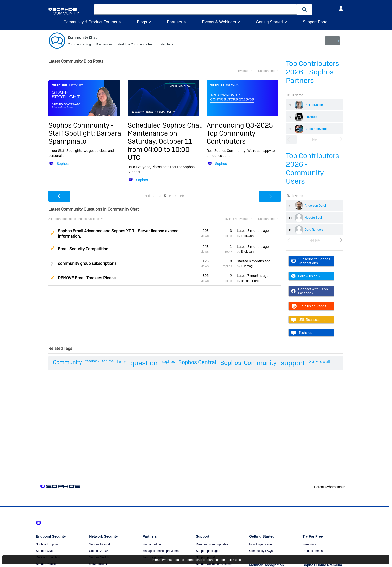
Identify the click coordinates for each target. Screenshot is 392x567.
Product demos (313, 551)
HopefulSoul (313, 218)
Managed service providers (161, 551)
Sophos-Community (249, 363)
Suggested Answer (52, 233)
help (122, 362)
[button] (304, 9)
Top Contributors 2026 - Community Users (313, 169)
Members (167, 45)
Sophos (63, 164)
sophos (168, 362)
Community (67, 362)
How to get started (261, 544)
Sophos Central (197, 362)
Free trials (309, 544)
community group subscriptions (87, 264)
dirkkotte (311, 117)
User (341, 8)
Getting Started (269, 22)
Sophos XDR (45, 551)
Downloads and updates (212, 544)
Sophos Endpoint (47, 544)
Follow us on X (306, 276)
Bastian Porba (251, 281)
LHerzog (247, 266)
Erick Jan (247, 236)
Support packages (208, 551)
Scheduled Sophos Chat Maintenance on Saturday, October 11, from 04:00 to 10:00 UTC (165, 141)
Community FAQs (261, 551)
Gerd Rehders (314, 230)
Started (254, 261)
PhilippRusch (314, 105)
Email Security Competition (83, 249)
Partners (174, 22)
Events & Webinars (219, 22)
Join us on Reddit (309, 306)
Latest (253, 231)
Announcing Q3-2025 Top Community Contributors (240, 133)
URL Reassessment (310, 320)
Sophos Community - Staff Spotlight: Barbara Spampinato (85, 133)
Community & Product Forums (90, 22)
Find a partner (152, 544)
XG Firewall (320, 362)
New (332, 41)
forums (108, 361)
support (293, 363)
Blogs (142, 22)
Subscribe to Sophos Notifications (311, 261)
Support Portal (315, 22)
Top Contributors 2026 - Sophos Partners (313, 72)
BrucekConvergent (318, 129)
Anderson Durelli (316, 206)
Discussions (104, 45)
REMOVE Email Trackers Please (87, 278)
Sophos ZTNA (99, 551)
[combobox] (196, 9)
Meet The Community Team (136, 45)
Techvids (302, 333)
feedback (92, 361)
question (144, 363)
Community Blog (79, 45)
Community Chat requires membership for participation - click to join (196, 560)
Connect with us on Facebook (310, 291)
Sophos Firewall (100, 544)
